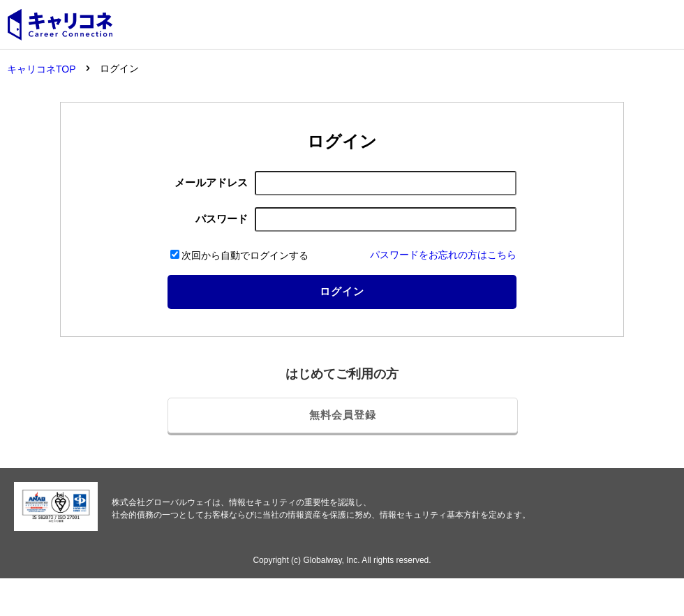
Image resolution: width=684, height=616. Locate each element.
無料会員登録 (343, 415)
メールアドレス (211, 182)
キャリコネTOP (42, 69)
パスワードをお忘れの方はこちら (443, 255)
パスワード (222, 219)
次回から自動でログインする (239, 255)
